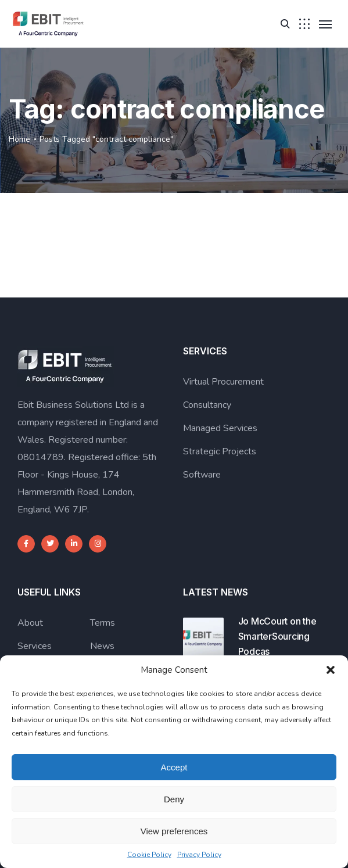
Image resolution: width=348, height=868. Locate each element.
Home (19, 139)
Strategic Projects (220, 451)
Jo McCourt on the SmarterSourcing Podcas (277, 636)
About (30, 623)
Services (35, 646)
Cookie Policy (149, 855)
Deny (174, 799)
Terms (103, 623)
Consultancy (207, 405)
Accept (174, 767)
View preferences (174, 831)
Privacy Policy (199, 855)
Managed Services (220, 428)
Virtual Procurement (223, 382)
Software (202, 475)
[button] (331, 670)
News (102, 646)
